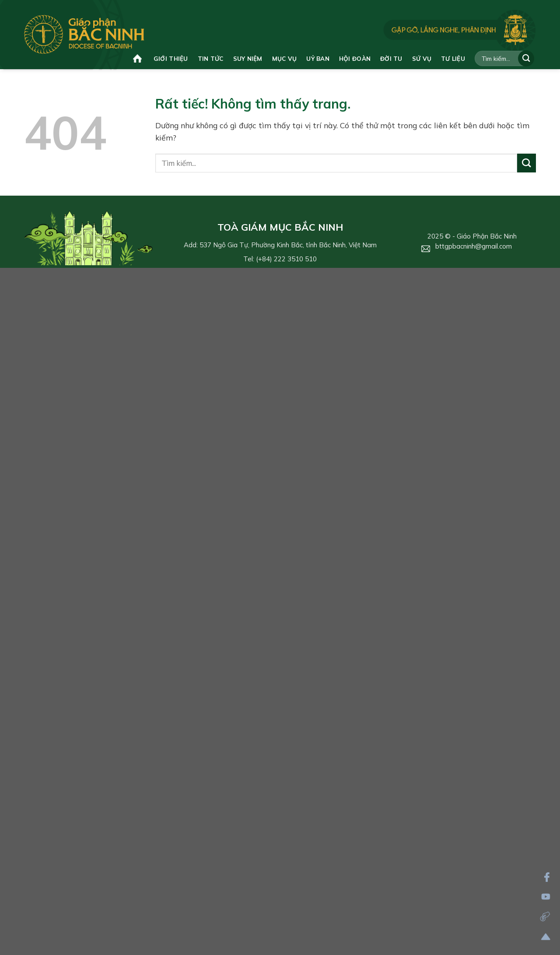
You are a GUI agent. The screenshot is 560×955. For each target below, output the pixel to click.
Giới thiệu (171, 58)
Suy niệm (248, 58)
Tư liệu (453, 58)
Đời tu (391, 58)
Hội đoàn (355, 58)
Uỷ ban (318, 58)
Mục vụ (285, 58)
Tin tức (211, 58)
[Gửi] (526, 58)
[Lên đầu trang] (546, 937)
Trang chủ (137, 58)
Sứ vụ (422, 58)
